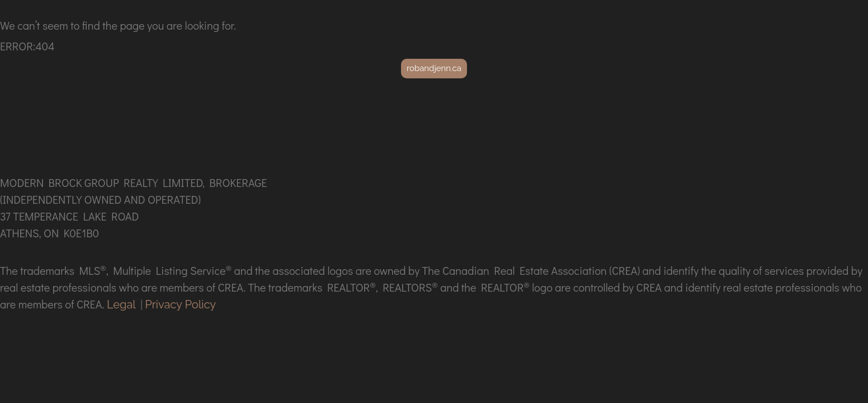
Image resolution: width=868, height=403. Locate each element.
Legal (121, 304)
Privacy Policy (180, 304)
